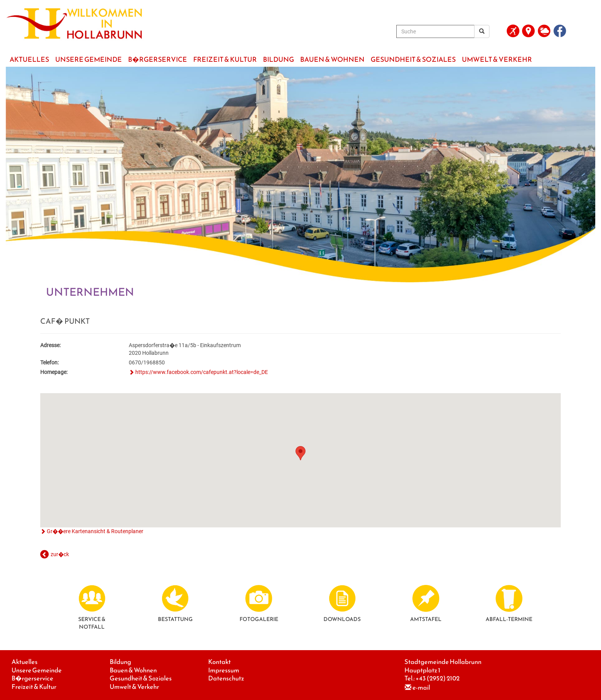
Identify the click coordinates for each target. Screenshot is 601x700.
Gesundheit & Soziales (141, 678)
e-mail (421, 688)
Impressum (224, 670)
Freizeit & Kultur (34, 687)
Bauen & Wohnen (133, 670)
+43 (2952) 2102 (438, 678)
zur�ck (60, 554)
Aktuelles (25, 662)
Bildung (120, 662)
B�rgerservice (32, 678)
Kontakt (219, 662)
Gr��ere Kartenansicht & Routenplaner (95, 531)
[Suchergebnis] (482, 31)
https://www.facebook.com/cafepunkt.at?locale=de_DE (202, 372)
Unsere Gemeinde (37, 670)
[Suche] (435, 31)
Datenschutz (226, 678)
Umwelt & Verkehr (134, 687)
